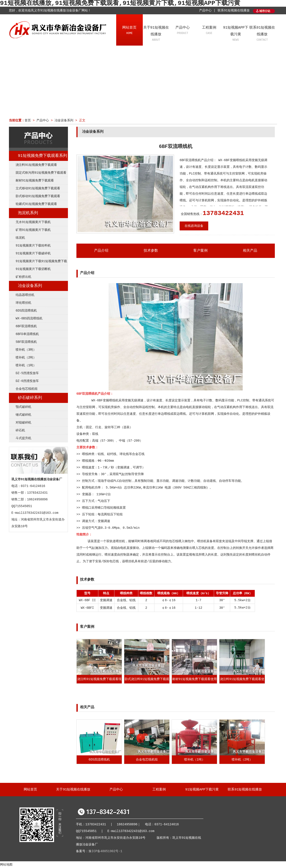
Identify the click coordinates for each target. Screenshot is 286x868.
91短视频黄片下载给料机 (33, 246)
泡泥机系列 (28, 213)
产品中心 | (207, 11)
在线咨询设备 (194, 226)
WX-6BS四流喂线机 (29, 318)
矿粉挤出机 (23, 277)
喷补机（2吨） (26, 358)
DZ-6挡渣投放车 (27, 381)
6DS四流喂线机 (26, 311)
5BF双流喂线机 (26, 342)
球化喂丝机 (23, 303)
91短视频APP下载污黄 (236, 34)
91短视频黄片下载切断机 (33, 269)
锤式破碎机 (23, 415)
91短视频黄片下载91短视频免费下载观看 (38, 262)
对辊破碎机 (23, 423)
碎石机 (20, 430)
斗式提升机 (23, 438)
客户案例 (200, 251)
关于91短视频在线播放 (156, 34)
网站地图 (6, 865)
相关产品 (250, 251)
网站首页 (129, 31)
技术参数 (151, 251)
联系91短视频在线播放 (234, 11)
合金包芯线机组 (27, 389)
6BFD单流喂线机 (27, 334)
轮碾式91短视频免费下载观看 (36, 204)
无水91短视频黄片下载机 (33, 222)
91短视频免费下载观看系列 (42, 156)
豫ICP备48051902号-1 (105, 851)
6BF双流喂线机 (26, 326)
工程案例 (209, 31)
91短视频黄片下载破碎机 (33, 253)
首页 (28, 120)
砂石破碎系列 (30, 398)
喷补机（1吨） (26, 365)
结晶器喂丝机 (25, 295)
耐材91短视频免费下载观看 (35, 181)
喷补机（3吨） (26, 350)
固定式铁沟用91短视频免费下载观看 (41, 173)
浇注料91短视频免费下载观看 (36, 165)
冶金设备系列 (64, 120)
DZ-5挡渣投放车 (27, 373)
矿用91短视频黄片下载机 (33, 230)
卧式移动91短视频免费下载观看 (38, 196)
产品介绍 (101, 251)
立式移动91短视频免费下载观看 (38, 188)
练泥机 (20, 238)
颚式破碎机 (23, 407)
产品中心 (183, 31)
